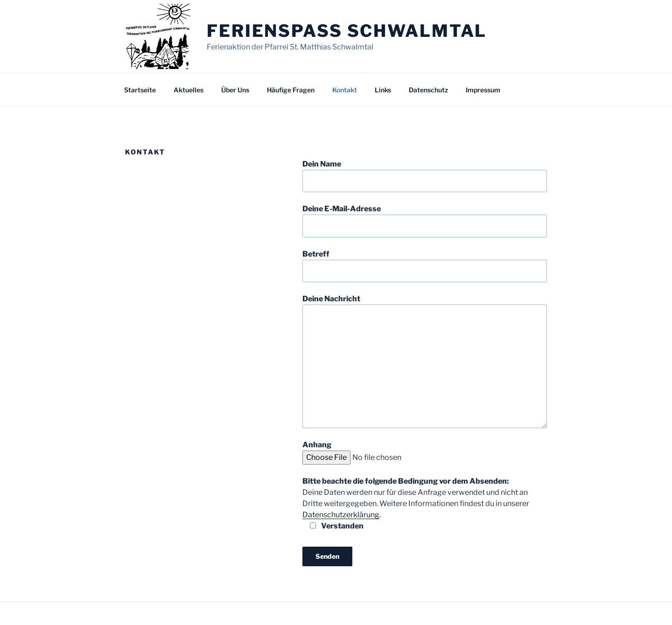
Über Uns (235, 90)
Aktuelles (189, 90)
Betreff (425, 266)
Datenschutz (428, 90)
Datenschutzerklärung (341, 515)
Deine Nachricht (425, 361)
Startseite (140, 90)
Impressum (483, 90)
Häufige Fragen (291, 90)
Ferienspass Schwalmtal (347, 31)
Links (383, 90)
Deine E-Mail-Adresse (425, 221)
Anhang (390, 451)
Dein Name (425, 176)
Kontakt (345, 90)
